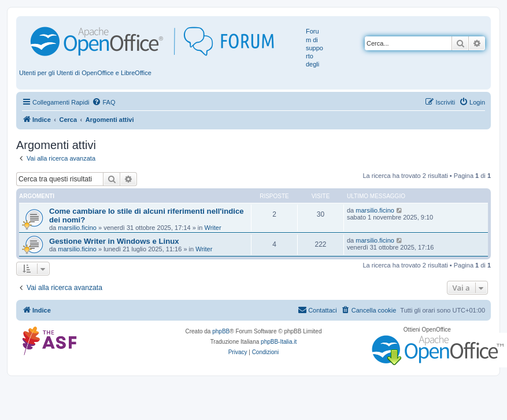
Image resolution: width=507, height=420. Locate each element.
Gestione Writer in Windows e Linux (114, 241)
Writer (212, 228)
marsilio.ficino (77, 228)
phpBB (221, 331)
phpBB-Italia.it (279, 342)
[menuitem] (103, 102)
